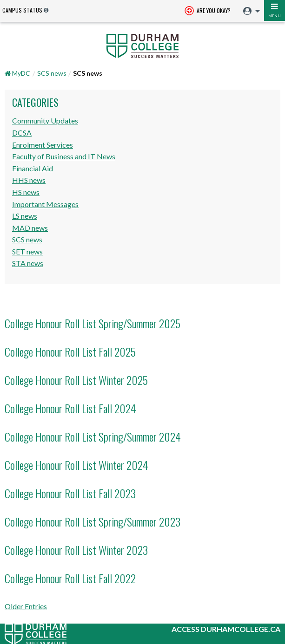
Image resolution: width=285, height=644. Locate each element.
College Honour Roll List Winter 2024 (76, 465)
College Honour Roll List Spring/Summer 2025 (93, 323)
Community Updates (45, 120)
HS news (26, 192)
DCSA (22, 133)
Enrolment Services (43, 145)
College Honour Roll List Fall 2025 (70, 351)
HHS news (29, 180)
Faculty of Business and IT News (64, 156)
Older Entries (26, 606)
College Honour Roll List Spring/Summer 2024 (93, 436)
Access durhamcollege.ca (226, 629)
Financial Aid (33, 168)
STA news (28, 263)
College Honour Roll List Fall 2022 (70, 578)
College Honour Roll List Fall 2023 (70, 493)
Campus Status (22, 10)
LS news (25, 216)
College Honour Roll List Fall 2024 (70, 408)
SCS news (52, 73)
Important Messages (45, 204)
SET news (27, 251)
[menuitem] (249, 11)
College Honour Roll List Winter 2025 (76, 380)
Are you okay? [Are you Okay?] (208, 11)
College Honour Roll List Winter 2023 (76, 550)
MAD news (30, 228)
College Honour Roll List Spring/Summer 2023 (93, 521)
